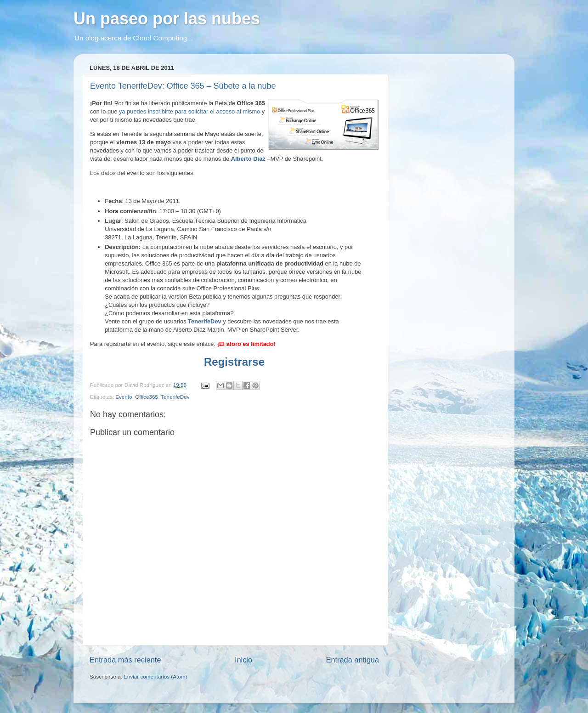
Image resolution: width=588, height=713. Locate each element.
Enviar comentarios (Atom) (155, 676)
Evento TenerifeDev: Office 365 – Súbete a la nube (183, 86)
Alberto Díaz (248, 159)
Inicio (243, 660)
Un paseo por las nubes (167, 19)
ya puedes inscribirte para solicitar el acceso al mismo (189, 111)
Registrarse (234, 362)
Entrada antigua (352, 660)
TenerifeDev (205, 321)
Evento (124, 397)
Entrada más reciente (125, 660)
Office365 (147, 397)
